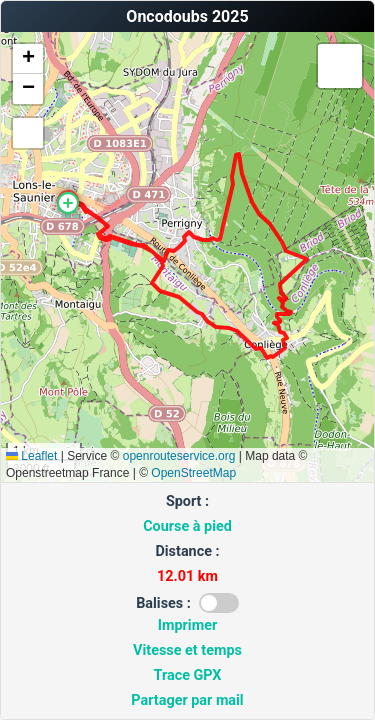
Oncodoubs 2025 (187, 16)
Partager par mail (187, 700)
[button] (68, 203)
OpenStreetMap (193, 473)
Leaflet (31, 456)
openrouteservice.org (179, 456)
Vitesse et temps (187, 650)
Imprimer (187, 625)
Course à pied (187, 526)
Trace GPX (188, 675)
